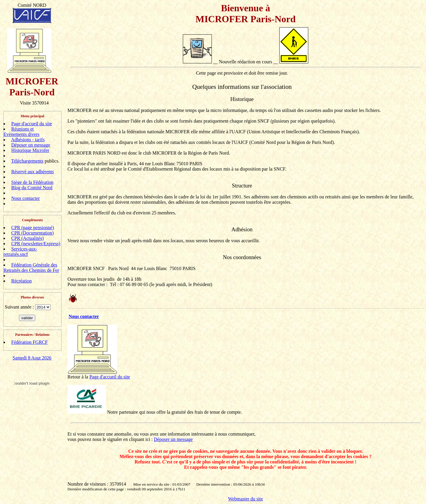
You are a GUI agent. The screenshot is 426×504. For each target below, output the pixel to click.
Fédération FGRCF (29, 342)
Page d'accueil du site (32, 124)
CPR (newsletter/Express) (36, 244)
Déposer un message (31, 145)
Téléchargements (27, 161)
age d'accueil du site (111, 377)
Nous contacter (25, 198)
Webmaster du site (246, 499)
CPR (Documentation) (33, 233)
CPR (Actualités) (28, 238)
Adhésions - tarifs (28, 140)
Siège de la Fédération (32, 182)
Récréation (21, 281)
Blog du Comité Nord (32, 188)
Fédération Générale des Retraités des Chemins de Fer (31, 268)
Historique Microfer (30, 150)
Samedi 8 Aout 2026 (32, 358)
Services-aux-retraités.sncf (20, 252)
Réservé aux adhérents (33, 172)
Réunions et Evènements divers (21, 132)
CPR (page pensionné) (33, 228)
